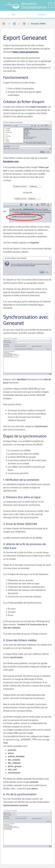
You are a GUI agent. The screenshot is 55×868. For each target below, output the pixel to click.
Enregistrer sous (11, 161)
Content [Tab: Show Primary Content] (41, 14)
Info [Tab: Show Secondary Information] (14, 14)
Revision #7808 (38, 24)
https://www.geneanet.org (26, 52)
